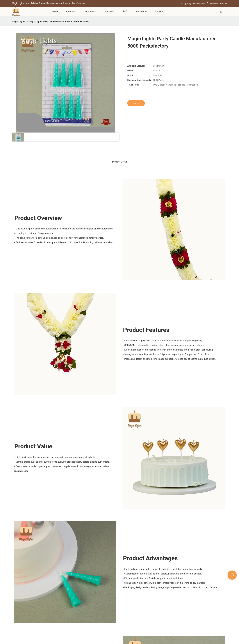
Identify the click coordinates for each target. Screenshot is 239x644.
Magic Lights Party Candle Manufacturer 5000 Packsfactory (59, 21)
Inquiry (136, 103)
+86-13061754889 (217, 4)
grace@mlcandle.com (193, 4)
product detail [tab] (120, 162)
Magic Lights (19, 21)
